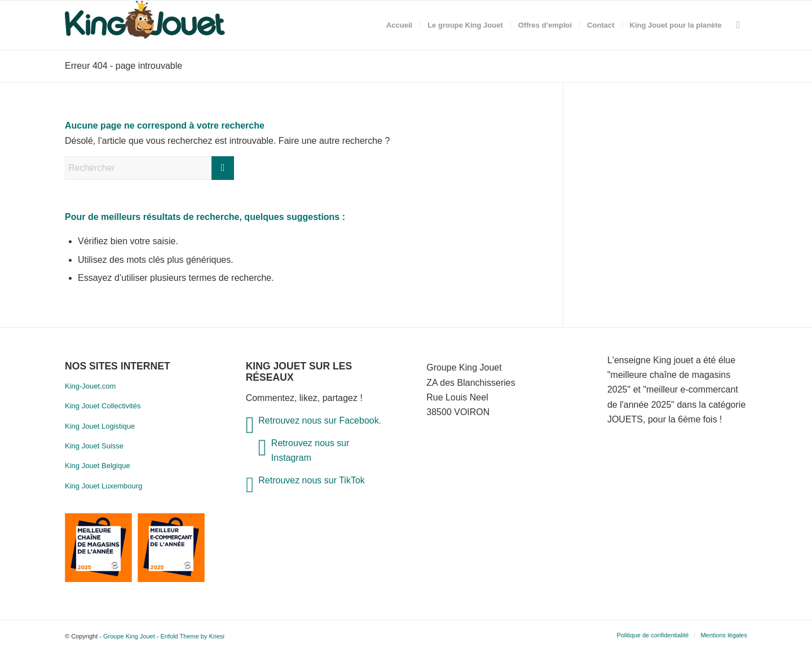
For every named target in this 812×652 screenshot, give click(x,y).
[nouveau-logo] (145, 25)
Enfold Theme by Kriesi (193, 636)
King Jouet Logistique (100, 426)
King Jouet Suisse (94, 446)
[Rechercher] (738, 25)
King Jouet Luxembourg (103, 486)
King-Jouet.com (90, 386)
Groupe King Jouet (129, 636)
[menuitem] (399, 25)
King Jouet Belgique (98, 466)
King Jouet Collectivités (103, 406)
